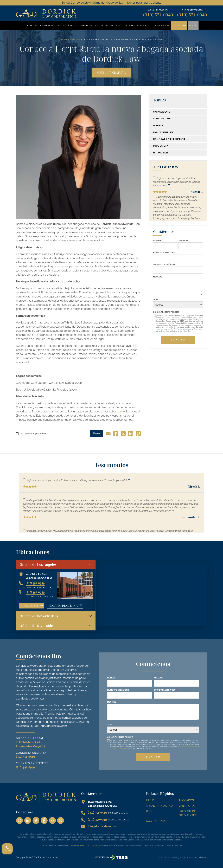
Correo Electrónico (165, 265)
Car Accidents (162, 112)
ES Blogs (75, 39)
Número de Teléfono (165, 253)
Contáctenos (179, 25)
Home (64, 39)
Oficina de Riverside (36, 626)
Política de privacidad (182, 329)
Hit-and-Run (161, 153)
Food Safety (161, 146)
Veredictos (86, 25)
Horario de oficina (66, 606)
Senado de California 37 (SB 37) (87, 845)
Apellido (184, 241)
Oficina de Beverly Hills (39, 616)
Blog (119, 25)
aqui (120, 412)
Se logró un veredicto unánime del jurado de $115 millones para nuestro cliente (111, 3)
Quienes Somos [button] (45, 26)
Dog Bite (158, 125)
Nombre (158, 241)
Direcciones (32, 606)
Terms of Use (164, 857)
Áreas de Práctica (160, 806)
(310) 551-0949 (158, 15)
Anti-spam (192, 857)
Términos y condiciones (119, 748)
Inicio (29, 25)
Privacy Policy (179, 857)
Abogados (186, 800)
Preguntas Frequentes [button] (138, 26)
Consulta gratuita (111, 73)
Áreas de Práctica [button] (68, 26)
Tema (156, 300)
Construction (162, 119)
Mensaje (158, 277)
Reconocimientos (104, 25)
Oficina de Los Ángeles (38, 564)
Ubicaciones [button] (162, 26)
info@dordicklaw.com (102, 826)
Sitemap (203, 857)
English (193, 25)
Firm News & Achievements (169, 139)
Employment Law (163, 132)
